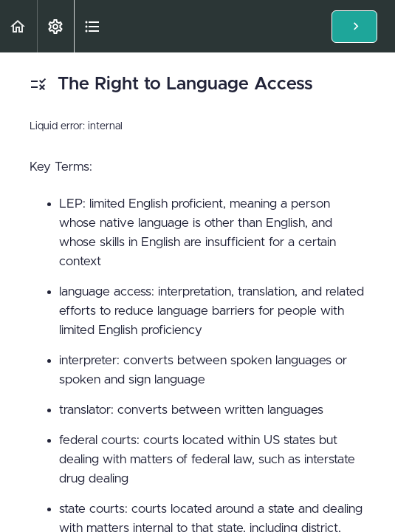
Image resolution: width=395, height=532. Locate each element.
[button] (18, 26)
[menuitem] (55, 26)
